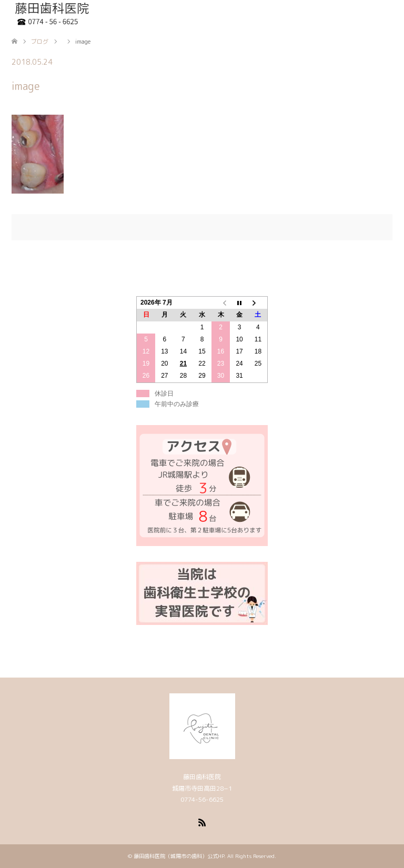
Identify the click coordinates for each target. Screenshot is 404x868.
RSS (202, 822)
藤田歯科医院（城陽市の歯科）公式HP (179, 856)
